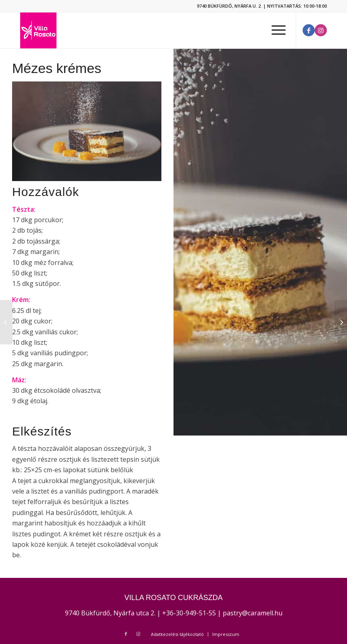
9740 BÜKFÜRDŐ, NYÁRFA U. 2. (229, 6)
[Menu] (275, 30)
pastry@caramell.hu (253, 613)
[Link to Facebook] (309, 30)
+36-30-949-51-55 (189, 613)
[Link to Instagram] (321, 30)
